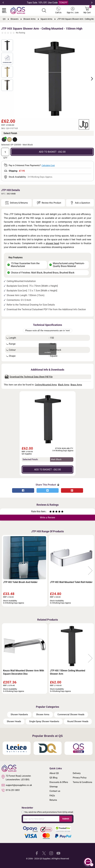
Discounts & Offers (59, 782)
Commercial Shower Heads (71, 715)
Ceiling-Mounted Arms (46, 385)
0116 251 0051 (11, 790)
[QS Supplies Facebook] (37, 853)
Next (92, 3)
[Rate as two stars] (52, 512)
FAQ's (52, 796)
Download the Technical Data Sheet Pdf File (29, 377)
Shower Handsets (19, 715)
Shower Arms (43, 715)
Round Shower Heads (78, 721)
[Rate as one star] (51, 512)
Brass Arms (76, 385)
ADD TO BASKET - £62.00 (52, 152)
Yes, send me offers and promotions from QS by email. (49, 812)
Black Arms (64, 385)
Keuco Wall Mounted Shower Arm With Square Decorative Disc (24, 672)
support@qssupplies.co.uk (17, 785)
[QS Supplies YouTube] (58, 853)
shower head (52, 243)
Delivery (77, 773)
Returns (53, 800)
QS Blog (53, 778)
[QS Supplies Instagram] (51, 853)
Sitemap (54, 787)
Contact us (55, 791)
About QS (54, 773)
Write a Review (48, 518)
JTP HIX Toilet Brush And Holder (20, 582)
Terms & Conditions (82, 782)
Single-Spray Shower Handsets (44, 721)
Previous (3, 3)
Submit (66, 819)
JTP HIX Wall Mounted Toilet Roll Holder (71, 582)
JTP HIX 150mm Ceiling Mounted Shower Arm (68, 672)
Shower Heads (14, 721)
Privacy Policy (80, 778)
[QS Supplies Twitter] (44, 853)
